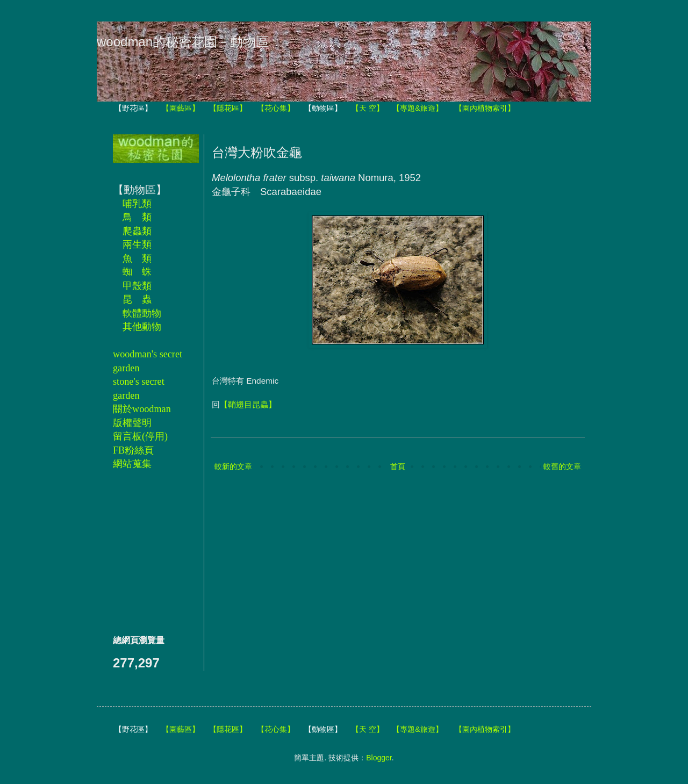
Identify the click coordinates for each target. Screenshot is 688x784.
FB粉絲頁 (133, 450)
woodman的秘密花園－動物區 (183, 42)
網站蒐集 (132, 464)
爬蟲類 (137, 231)
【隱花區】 (228, 108)
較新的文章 (233, 466)
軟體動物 (142, 313)
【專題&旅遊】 (417, 108)
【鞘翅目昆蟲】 (248, 404)
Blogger (379, 758)
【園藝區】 (181, 108)
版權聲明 (132, 423)
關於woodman (142, 409)
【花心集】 (276, 108)
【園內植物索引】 (485, 108)
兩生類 (137, 244)
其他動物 (142, 327)
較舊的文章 (562, 466)
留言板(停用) (140, 436)
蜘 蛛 (137, 272)
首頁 (398, 466)
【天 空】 (368, 108)
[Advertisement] (145, 552)
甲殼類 (137, 286)
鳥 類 (137, 217)
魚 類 (137, 258)
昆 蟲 (137, 299)
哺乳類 (137, 204)
